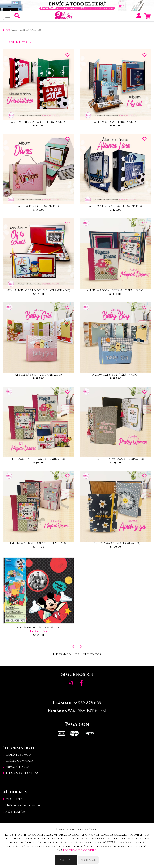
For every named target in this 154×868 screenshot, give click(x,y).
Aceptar (66, 860)
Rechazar (88, 860)
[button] (17, 17)
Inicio (7, 30)
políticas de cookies (80, 850)
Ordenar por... (19, 42)
